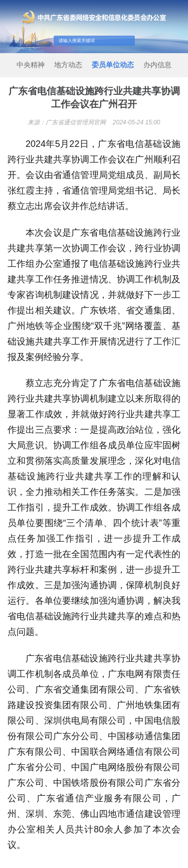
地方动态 (68, 65)
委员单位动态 (113, 65)
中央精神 (31, 65)
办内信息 (157, 65)
